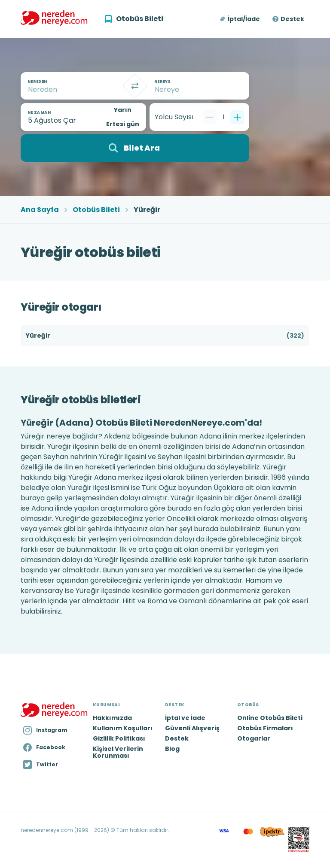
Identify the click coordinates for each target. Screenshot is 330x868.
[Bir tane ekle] (237, 117)
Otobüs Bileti (96, 210)
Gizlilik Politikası (119, 738)
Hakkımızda (112, 718)
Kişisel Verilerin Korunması (118, 752)
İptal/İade (244, 19)
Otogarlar (254, 738)
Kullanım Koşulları (123, 728)
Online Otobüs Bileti (270, 718)
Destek (292, 19)
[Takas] (135, 86)
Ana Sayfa (40, 210)
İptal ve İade (185, 718)
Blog (172, 749)
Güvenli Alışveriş (192, 728)
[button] (240, 19)
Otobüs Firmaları (265, 728)
